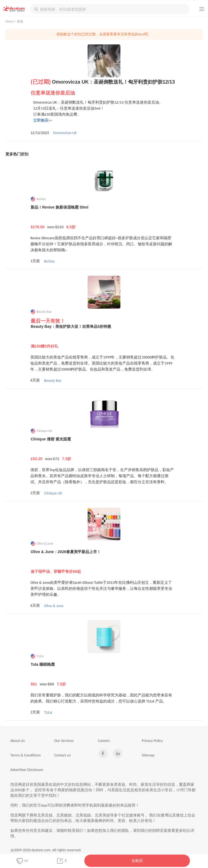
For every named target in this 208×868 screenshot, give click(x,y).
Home (9, 21)
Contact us (62, 755)
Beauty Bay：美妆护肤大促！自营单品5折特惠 (104, 337)
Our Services (64, 741)
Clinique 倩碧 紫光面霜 (104, 449)
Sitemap (148, 755)
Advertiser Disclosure (27, 770)
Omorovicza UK (65, 133)
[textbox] (110, 9)
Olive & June (54, 606)
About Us (18, 741)
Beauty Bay (53, 381)
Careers (104, 741)
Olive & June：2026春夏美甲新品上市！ (104, 562)
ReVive (49, 261)
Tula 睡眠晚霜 (104, 675)
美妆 (20, 21)
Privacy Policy (152, 741)
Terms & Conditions (26, 755)
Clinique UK (53, 493)
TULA (48, 712)
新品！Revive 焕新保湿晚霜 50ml (104, 217)
